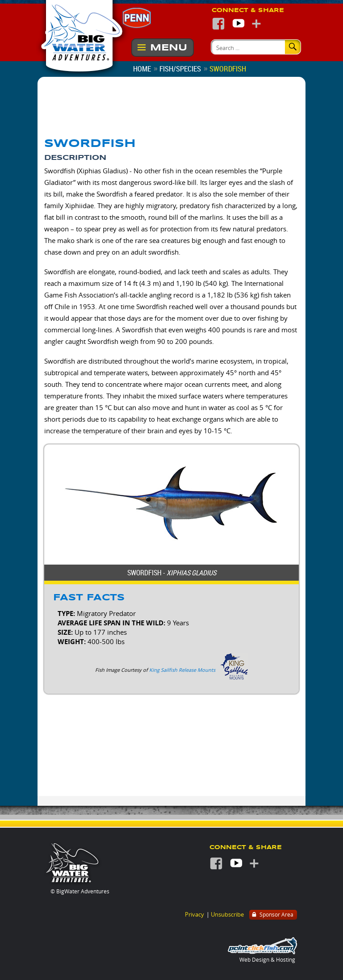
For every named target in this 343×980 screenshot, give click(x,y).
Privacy (195, 914)
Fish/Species (180, 69)
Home (142, 69)
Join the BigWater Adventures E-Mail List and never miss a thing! (245, 115)
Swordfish (228, 69)
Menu (169, 48)
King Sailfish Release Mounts (182, 670)
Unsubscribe (227, 914)
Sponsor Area (272, 915)
